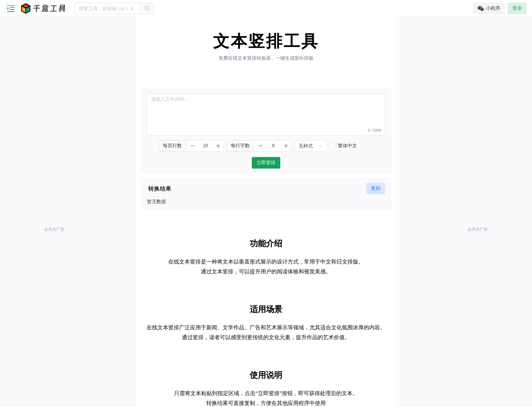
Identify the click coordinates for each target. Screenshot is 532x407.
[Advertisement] (54, 122)
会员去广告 (54, 229)
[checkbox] (351, 146)
